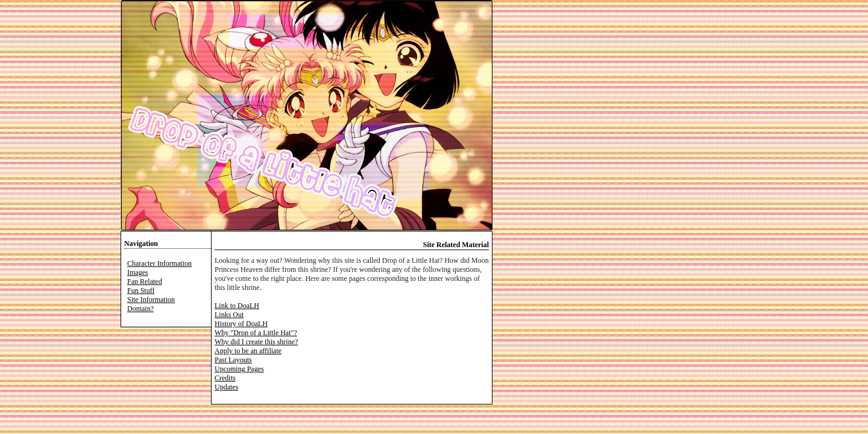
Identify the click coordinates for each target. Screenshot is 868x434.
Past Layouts (233, 360)
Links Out (229, 315)
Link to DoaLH (237, 306)
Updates (226, 387)
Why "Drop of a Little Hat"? (256, 333)
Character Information (159, 263)
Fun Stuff (141, 291)
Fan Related (145, 281)
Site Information (151, 300)
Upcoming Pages (239, 369)
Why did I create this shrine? (256, 342)
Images (138, 272)
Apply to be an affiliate (248, 351)
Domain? (140, 309)
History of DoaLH (241, 324)
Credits (225, 378)
